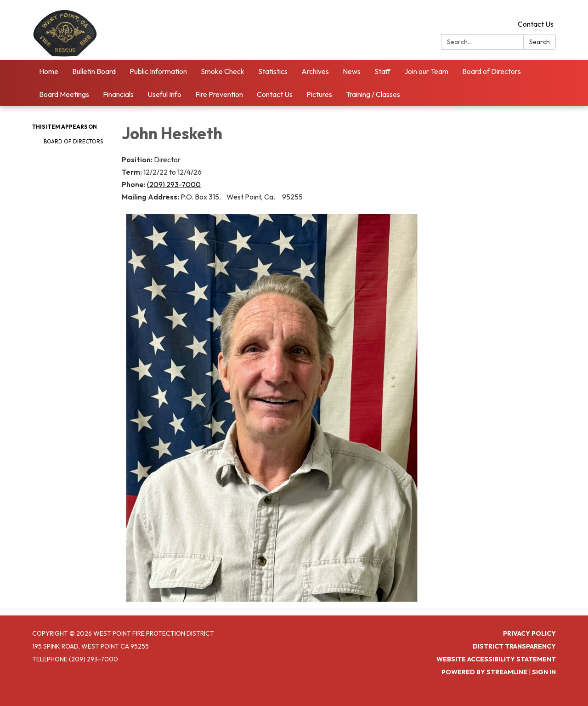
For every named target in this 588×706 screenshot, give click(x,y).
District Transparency (514, 646)
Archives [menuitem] (315, 71)
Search (540, 42)
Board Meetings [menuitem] (64, 94)
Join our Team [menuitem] (426, 71)
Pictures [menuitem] (319, 94)
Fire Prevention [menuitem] (219, 94)
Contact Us (536, 24)
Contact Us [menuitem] (275, 94)
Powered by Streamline (484, 672)
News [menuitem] (352, 71)
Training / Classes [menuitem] (373, 94)
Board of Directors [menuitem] (492, 71)
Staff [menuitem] (382, 71)
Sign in (544, 672)
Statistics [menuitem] (273, 71)
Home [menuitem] (49, 71)
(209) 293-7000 (174, 184)
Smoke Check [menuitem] (223, 71)
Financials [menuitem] (118, 94)
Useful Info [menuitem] (164, 94)
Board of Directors (73, 141)
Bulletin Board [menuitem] (94, 71)
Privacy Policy (529, 633)
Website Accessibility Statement (496, 659)
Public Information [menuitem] (158, 71)
